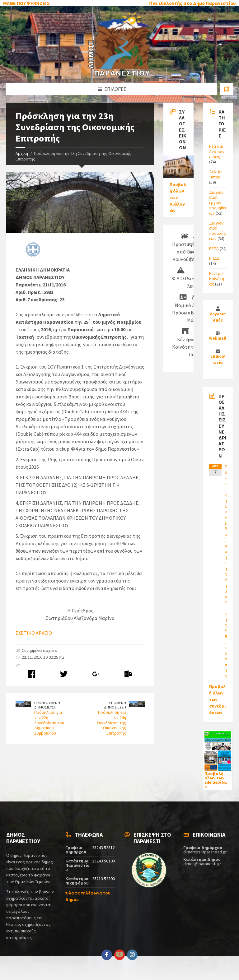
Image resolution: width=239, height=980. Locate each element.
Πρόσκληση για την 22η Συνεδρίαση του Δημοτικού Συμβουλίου (49, 723)
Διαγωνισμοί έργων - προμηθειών (218, 203)
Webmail (218, 338)
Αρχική (22, 153)
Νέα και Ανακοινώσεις (217, 151)
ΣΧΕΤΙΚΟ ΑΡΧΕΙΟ (34, 633)
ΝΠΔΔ (214, 258)
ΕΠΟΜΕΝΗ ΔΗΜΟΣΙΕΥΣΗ (115, 705)
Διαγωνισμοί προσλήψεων (218, 231)
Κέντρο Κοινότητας (218, 279)
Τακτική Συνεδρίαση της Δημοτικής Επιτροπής (226, 571)
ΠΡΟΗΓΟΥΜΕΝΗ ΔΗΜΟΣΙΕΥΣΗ (47, 705)
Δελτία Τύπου (216, 174)
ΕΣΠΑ (214, 248)
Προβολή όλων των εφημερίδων (216, 780)
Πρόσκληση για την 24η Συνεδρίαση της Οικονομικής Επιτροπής (111, 723)
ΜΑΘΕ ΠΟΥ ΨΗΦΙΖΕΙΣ (26, 3)
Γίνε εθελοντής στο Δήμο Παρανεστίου (192, 3)
